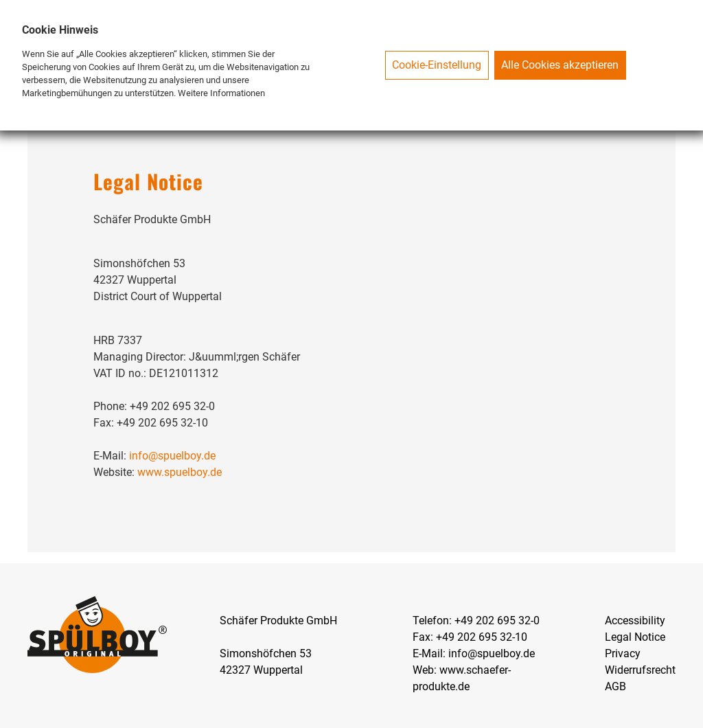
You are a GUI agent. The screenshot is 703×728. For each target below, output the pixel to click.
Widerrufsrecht (640, 670)
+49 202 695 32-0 (497, 621)
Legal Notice (635, 637)
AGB (615, 686)
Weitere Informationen (221, 93)
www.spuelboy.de (180, 472)
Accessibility (635, 621)
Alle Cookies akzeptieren (560, 65)
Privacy (623, 653)
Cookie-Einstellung (437, 65)
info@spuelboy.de (172, 456)
